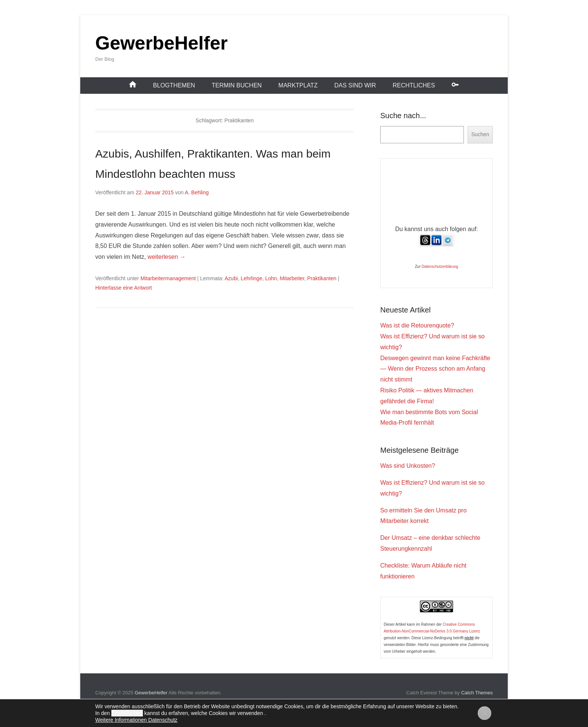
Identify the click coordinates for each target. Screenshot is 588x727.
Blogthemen (174, 85)
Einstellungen (127, 713)
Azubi (231, 278)
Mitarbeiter (292, 278)
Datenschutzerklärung (440, 267)
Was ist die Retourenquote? (417, 325)
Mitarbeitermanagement (168, 278)
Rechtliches (414, 85)
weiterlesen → (167, 257)
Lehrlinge (252, 278)
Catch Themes (477, 693)
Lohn (271, 278)
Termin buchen (237, 85)
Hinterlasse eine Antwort (124, 288)
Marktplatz (298, 85)
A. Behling (197, 192)
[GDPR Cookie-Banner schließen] (484, 713)
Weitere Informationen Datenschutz (136, 720)
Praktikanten (322, 278)
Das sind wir (355, 85)
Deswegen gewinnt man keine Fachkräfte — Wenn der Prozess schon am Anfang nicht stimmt (435, 369)
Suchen (480, 134)
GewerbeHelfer (161, 43)
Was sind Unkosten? (408, 466)
